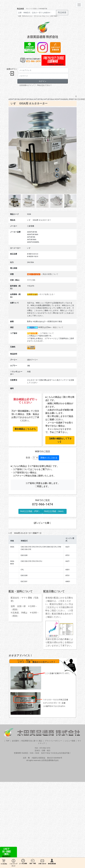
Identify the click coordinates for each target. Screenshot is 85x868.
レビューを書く (43, 523)
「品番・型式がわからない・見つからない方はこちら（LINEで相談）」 (38, 16)
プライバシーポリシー (53, 741)
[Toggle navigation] (79, 5)
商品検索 (20, 9)
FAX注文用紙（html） (54, 511)
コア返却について (47, 333)
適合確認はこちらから (25, 429)
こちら (35, 469)
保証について (58, 327)
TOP (8, 741)
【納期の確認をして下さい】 (60, 440)
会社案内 (15, 741)
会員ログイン (12, 69)
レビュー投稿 (70, 741)
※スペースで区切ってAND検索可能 (36, 9)
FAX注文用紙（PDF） (30, 511)
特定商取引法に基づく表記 (32, 741)
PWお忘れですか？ (44, 85)
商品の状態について (50, 274)
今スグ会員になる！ (47, 294)
